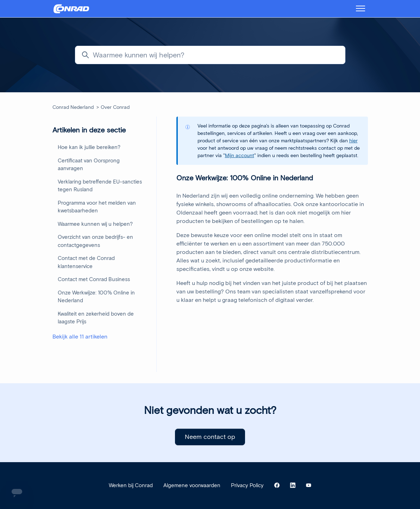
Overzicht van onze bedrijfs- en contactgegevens (95, 241)
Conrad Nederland (73, 107)
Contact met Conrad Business (94, 279)
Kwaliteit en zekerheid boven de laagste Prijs (96, 318)
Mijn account (240, 156)
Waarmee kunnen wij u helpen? (95, 224)
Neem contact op (210, 437)
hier (353, 141)
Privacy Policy (247, 485)
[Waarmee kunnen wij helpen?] (210, 55)
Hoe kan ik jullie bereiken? (89, 147)
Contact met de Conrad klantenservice (86, 262)
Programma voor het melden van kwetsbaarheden (97, 207)
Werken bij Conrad (131, 485)
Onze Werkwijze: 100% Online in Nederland (96, 297)
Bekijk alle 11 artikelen (80, 337)
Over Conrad (115, 107)
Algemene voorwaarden (192, 485)
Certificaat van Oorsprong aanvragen (89, 165)
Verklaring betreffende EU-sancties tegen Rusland (100, 186)
